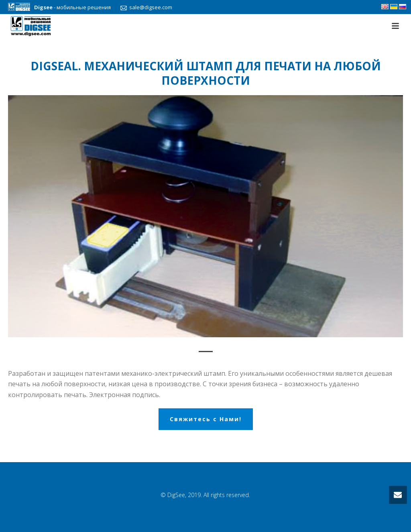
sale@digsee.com (144, 7)
